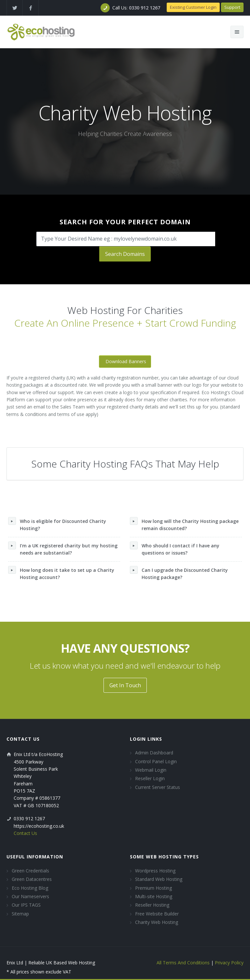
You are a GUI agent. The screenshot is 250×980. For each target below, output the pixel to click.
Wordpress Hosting (155, 871)
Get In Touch (125, 685)
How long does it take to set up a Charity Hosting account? (61, 573)
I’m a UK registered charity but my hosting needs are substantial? (63, 549)
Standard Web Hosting (159, 879)
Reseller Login (150, 778)
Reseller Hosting (152, 905)
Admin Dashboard (154, 753)
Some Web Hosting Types (164, 857)
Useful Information (35, 857)
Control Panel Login (156, 761)
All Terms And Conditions (183, 963)
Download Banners (126, 361)
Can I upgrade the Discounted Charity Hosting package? (179, 573)
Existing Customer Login (193, 7)
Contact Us (25, 833)
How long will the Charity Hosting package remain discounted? (184, 524)
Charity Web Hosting (157, 922)
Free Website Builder (157, 914)
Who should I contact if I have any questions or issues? (175, 549)
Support (232, 7)
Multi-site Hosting (154, 896)
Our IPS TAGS (26, 905)
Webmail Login (151, 770)
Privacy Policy (229, 963)
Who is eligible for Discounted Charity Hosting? (57, 524)
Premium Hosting (153, 888)
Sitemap (20, 914)
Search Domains (125, 254)
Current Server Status (158, 787)
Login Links (146, 739)
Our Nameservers (30, 896)
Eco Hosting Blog (30, 888)
